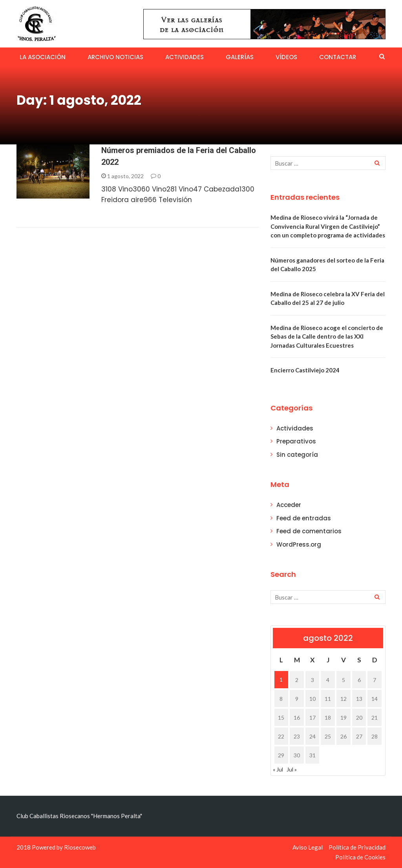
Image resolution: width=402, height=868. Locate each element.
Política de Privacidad (357, 847)
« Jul (278, 769)
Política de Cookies (360, 857)
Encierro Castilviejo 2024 (305, 370)
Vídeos (286, 57)
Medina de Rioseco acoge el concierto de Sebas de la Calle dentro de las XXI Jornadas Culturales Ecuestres (327, 336)
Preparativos (296, 441)
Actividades (185, 57)
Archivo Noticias (115, 57)
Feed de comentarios (309, 531)
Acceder (289, 505)
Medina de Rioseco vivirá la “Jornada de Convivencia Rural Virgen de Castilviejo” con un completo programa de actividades (328, 226)
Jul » (292, 769)
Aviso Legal (308, 847)
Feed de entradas (304, 518)
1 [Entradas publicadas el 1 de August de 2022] (281, 679)
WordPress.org (299, 544)
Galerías (240, 57)
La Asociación (43, 57)
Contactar (338, 57)
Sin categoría (297, 455)
